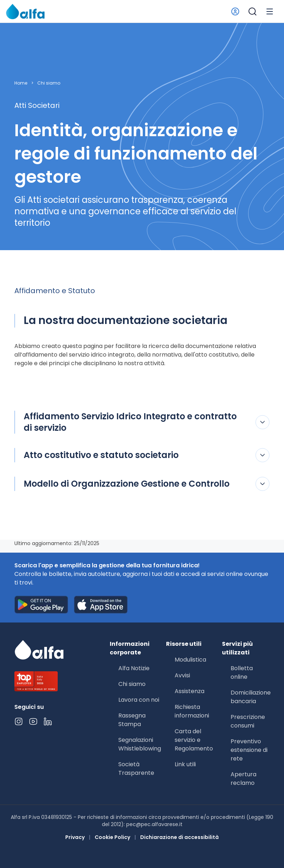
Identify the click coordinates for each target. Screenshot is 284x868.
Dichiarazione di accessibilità (179, 837)
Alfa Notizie (134, 668)
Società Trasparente (136, 769)
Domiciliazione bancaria (251, 697)
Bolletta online (242, 673)
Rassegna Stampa (132, 720)
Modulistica (190, 660)
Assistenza (190, 691)
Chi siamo (49, 83)
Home (21, 83)
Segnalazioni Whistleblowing (140, 744)
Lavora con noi (139, 700)
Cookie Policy (112, 837)
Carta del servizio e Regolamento (194, 740)
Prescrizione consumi (248, 721)
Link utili (185, 764)
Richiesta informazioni (192, 711)
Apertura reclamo (243, 779)
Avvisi (182, 675)
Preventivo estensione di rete (249, 750)
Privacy (75, 837)
